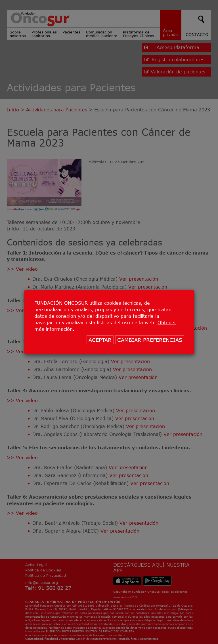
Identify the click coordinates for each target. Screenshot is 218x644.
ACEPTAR (100, 340)
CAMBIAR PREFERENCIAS (150, 340)
